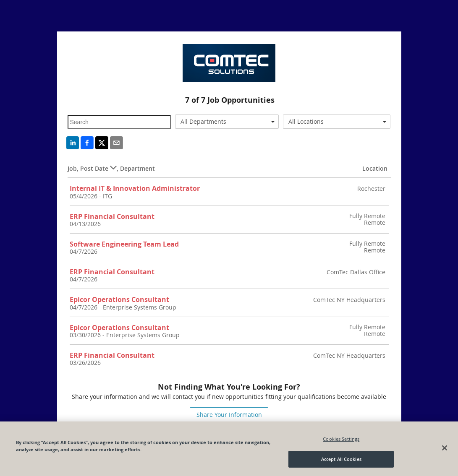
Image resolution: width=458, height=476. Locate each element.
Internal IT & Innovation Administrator (135, 188)
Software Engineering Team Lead (124, 244)
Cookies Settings (341, 439)
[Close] (445, 448)
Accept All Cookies (341, 459)
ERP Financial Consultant (112, 216)
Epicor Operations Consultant (119, 299)
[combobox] (227, 122)
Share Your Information (229, 415)
